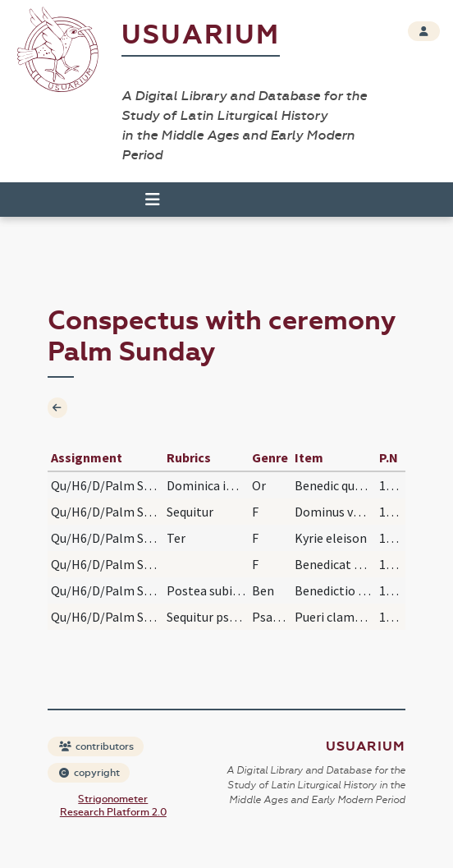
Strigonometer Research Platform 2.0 (113, 806)
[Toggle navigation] (153, 200)
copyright (89, 773)
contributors (96, 746)
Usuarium (201, 35)
